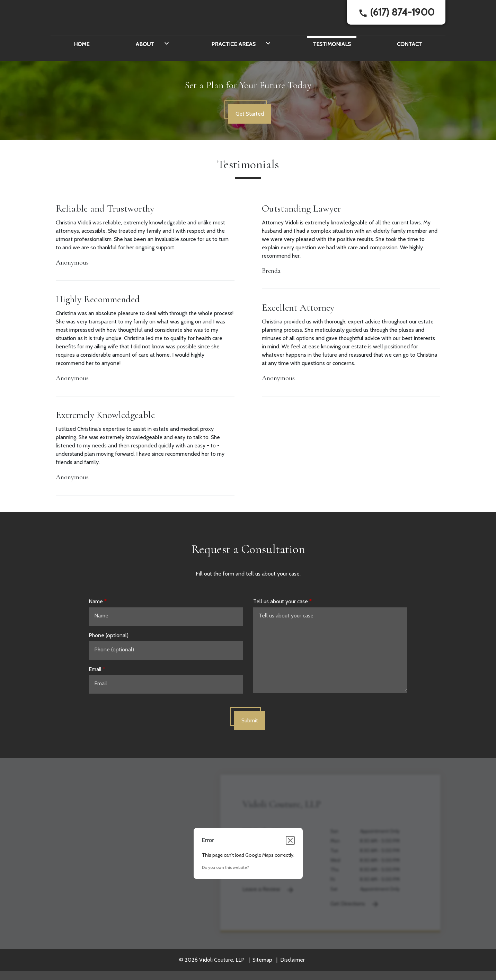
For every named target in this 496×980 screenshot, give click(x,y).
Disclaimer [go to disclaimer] (293, 977)
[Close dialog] (290, 857)
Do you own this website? (225, 884)
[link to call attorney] (396, 21)
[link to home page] (94, 24)
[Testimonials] (332, 60)
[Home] (82, 60)
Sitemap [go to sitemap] (262, 977)
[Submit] (250, 738)
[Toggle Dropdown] (165, 60)
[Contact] (410, 60)
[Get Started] (250, 131)
